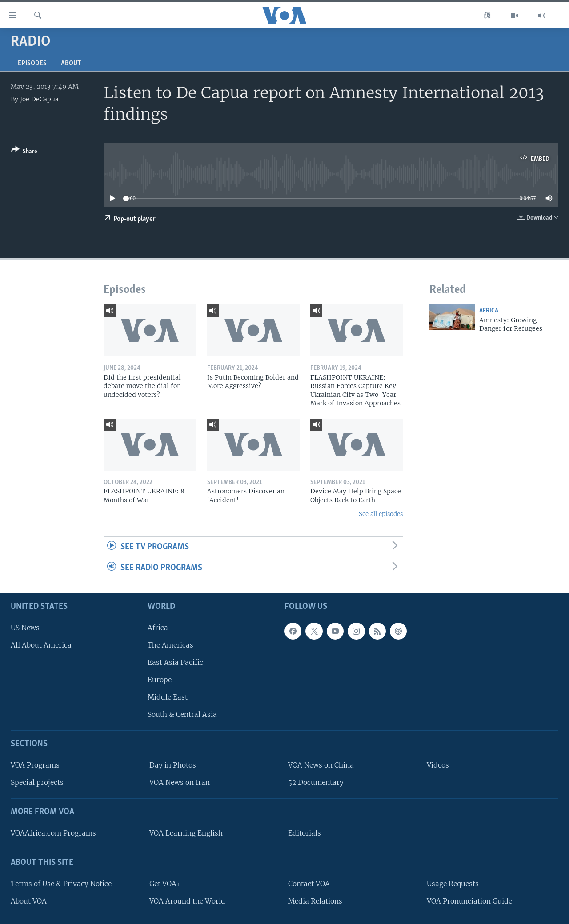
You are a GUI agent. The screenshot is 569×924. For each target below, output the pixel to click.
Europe (160, 680)
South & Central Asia (182, 714)
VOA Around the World (187, 901)
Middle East (168, 697)
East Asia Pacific (175, 662)
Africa (489, 311)
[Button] (24, 152)
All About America (41, 645)
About (71, 64)
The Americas (170, 645)
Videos (438, 765)
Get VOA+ (165, 884)
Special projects (37, 782)
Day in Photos (173, 765)
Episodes (32, 64)
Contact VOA (309, 884)
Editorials (305, 833)
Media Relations (315, 901)
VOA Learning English (186, 833)
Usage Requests (453, 884)
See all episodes (381, 514)
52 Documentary (316, 782)
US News (25, 628)
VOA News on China (321, 765)
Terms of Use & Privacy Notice (61, 884)
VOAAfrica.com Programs (53, 833)
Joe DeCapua (39, 99)
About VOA (29, 901)
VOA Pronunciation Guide (469, 901)
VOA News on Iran (180, 782)
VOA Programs (35, 765)
